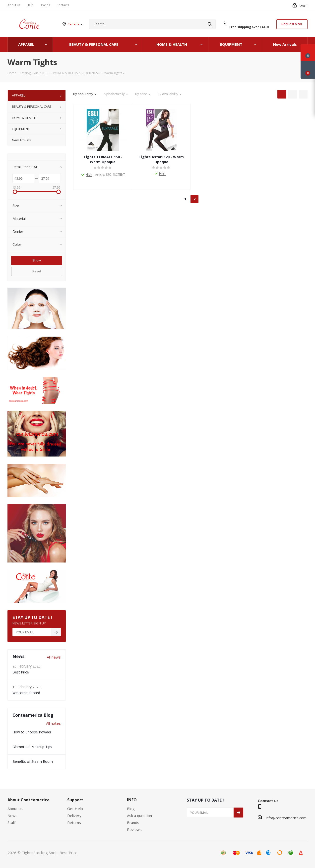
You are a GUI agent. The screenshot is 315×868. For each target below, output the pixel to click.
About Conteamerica (29, 800)
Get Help (75, 809)
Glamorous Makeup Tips (32, 747)
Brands (133, 822)
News (12, 816)
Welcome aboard (26, 693)
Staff (11, 822)
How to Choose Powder (32, 732)
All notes (53, 723)
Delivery (74, 816)
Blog (131, 809)
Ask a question (139, 816)
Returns (74, 822)
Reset (37, 271)
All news (54, 657)
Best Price (21, 672)
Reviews (134, 829)
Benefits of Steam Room (33, 761)
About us (15, 809)
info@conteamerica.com (286, 818)
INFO (132, 800)
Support (75, 800)
